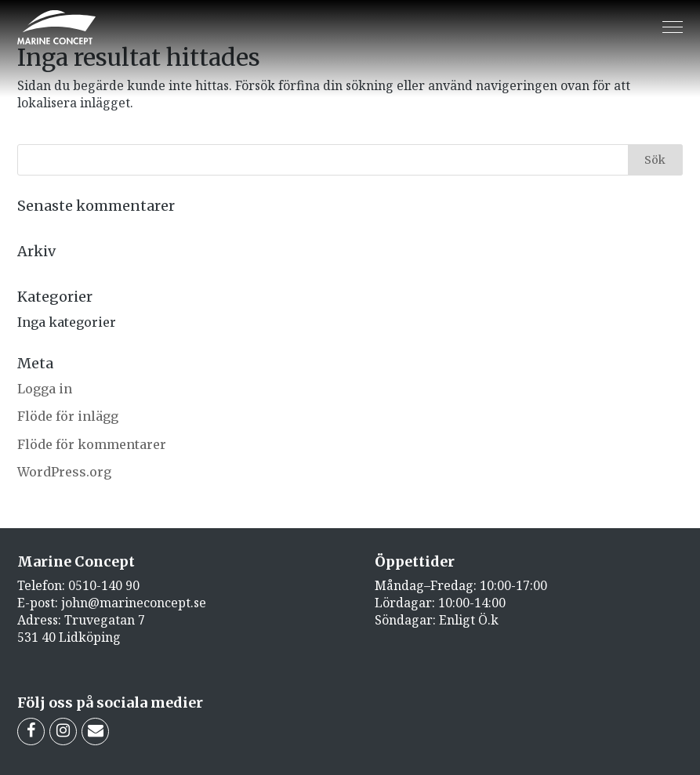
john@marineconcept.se (134, 603)
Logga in (45, 389)
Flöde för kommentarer (92, 444)
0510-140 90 (104, 585)
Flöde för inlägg (68, 416)
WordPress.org (64, 472)
